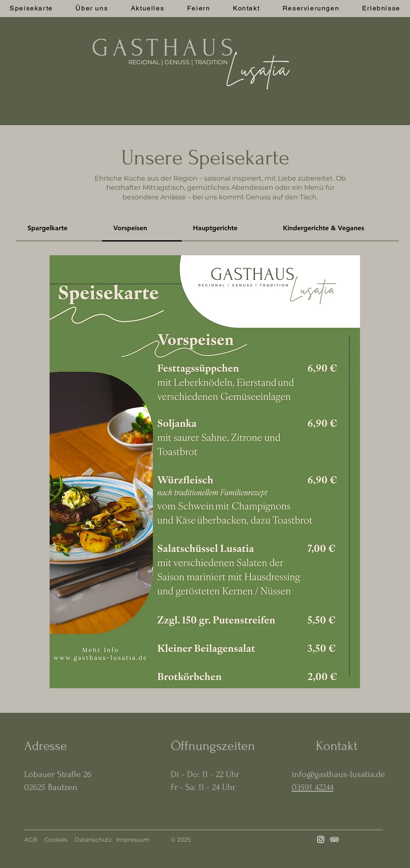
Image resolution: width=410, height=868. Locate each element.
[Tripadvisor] (334, 839)
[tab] (59, 229)
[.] (197, 58)
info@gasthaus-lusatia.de (338, 774)
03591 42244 (312, 787)
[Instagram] (321, 839)
